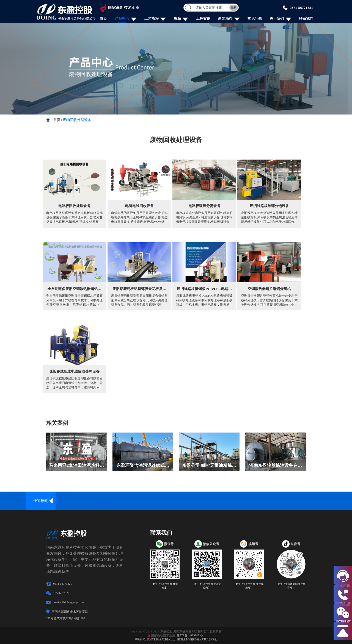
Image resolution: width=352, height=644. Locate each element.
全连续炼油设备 (70, 501)
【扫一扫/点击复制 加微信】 (165, 586)
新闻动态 (225, 19)
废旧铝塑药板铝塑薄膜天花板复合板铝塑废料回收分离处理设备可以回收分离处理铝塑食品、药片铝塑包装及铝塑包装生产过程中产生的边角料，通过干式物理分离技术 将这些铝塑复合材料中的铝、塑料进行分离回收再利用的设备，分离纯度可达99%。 (139, 300)
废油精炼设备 (219, 501)
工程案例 (203, 19)
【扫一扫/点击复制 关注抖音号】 (291, 586)
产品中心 (122, 19)
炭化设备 (278, 501)
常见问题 (255, 19)
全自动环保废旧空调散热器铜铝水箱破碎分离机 (74, 289)
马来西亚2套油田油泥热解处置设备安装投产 (76, 466)
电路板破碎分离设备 (204, 206)
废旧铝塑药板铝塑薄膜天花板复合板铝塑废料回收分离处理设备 (139, 289)
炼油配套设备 (337, 501)
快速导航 (41, 501)
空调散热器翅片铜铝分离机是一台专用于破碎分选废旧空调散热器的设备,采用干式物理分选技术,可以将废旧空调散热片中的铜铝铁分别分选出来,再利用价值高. (269, 300)
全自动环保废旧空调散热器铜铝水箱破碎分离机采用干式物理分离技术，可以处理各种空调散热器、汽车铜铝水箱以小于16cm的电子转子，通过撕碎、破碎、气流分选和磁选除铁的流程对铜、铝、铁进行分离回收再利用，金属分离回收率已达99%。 (74, 300)
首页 (103, 19)
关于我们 (277, 19)
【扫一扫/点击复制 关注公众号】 (207, 586)
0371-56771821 (301, 8)
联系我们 (306, 19)
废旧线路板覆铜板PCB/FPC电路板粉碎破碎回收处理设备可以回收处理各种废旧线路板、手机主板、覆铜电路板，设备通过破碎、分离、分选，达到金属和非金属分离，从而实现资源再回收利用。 (204, 300)
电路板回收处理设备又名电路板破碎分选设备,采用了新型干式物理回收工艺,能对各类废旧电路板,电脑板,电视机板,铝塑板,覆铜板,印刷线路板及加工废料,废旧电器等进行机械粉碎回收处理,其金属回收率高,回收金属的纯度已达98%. (74, 218)
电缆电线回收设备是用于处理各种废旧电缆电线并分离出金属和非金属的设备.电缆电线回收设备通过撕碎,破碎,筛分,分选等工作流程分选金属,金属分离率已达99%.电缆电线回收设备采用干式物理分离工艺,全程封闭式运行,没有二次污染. (139, 218)
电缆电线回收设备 (139, 206)
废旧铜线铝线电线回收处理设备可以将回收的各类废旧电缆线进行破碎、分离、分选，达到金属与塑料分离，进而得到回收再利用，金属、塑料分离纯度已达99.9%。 (74, 383)
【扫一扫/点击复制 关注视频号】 (249, 586)
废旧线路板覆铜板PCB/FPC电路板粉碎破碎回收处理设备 (204, 289)
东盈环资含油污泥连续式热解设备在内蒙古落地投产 (143, 466)
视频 (177, 19)
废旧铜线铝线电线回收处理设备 (75, 371)
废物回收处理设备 (77, 120)
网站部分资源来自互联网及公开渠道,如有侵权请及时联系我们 (176, 639)
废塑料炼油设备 (130, 501)
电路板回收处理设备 (74, 206)
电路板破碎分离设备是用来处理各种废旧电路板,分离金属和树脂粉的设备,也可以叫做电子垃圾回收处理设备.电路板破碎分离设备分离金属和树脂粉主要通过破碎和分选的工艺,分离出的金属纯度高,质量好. (204, 218)
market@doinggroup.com (68, 602)
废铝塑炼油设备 (159, 501)
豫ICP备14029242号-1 (191, 635)
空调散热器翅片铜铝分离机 (269, 289)
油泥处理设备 (189, 501)
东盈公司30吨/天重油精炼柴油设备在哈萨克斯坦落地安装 (209, 466)
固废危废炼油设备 (248, 501)
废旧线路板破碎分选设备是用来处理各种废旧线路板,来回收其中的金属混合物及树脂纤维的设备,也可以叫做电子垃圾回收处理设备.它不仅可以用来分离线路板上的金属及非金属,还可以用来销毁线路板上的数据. (269, 218)
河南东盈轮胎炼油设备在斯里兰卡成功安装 (276, 466)
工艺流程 (152, 19)
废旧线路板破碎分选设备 (269, 206)
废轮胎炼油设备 (100, 501)
